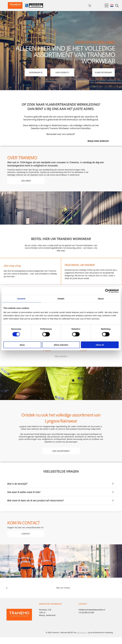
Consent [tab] (21, 302)
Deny (22, 348)
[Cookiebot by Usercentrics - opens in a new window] (107, 294)
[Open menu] (107, 5)
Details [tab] (61, 302)
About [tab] (101, 302)
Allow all (100, 348)
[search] (117, 6)
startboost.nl (82, 639)
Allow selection (61, 348)
